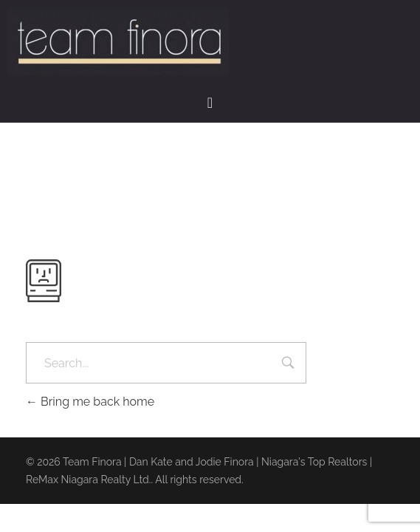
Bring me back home (90, 402)
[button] (210, 103)
